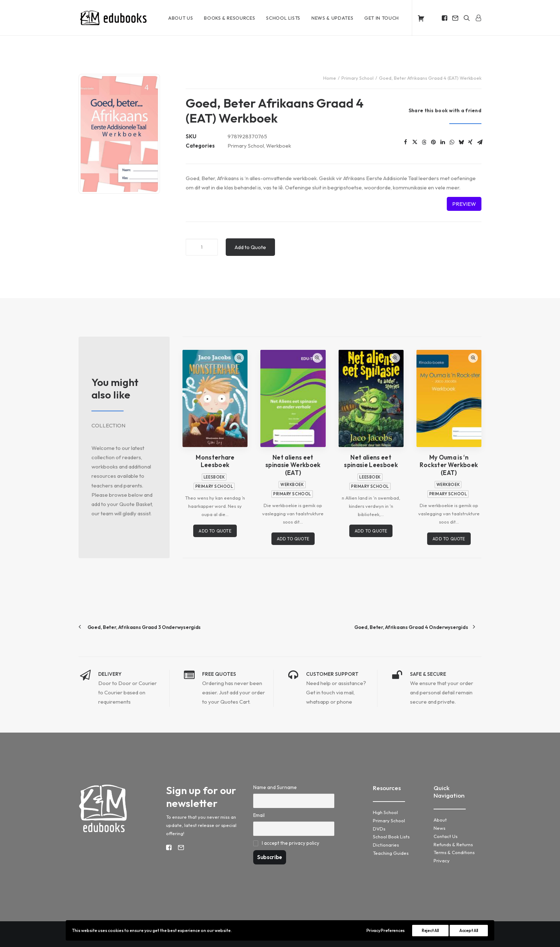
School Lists (283, 18)
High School (385, 812)
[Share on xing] (470, 142)
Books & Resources (229, 18)
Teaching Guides (391, 853)
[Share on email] (480, 142)
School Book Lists (391, 836)
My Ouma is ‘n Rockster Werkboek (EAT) (449, 465)
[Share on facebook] (405, 142)
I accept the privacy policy (291, 843)
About (440, 819)
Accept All (469, 930)
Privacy (442, 860)
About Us (181, 18)
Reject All (430, 930)
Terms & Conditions (454, 852)
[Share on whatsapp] (452, 142)
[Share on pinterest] (433, 142)
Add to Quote (250, 247)
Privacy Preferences (386, 930)
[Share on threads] (424, 142)
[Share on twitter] (415, 142)
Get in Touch (382, 18)
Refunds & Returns (453, 844)
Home (330, 78)
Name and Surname (275, 787)
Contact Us (446, 836)
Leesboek (214, 477)
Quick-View (239, 358)
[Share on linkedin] (442, 142)
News (439, 828)
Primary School (357, 78)
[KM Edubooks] (114, 18)
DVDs (379, 828)
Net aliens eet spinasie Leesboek (371, 461)
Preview (464, 204)
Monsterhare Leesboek (215, 461)
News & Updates (332, 18)
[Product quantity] (202, 247)
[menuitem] (181, 18)
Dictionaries (386, 844)
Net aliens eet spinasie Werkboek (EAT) (293, 465)
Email (259, 815)
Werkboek (279, 146)
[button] (445, 18)
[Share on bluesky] (461, 142)
